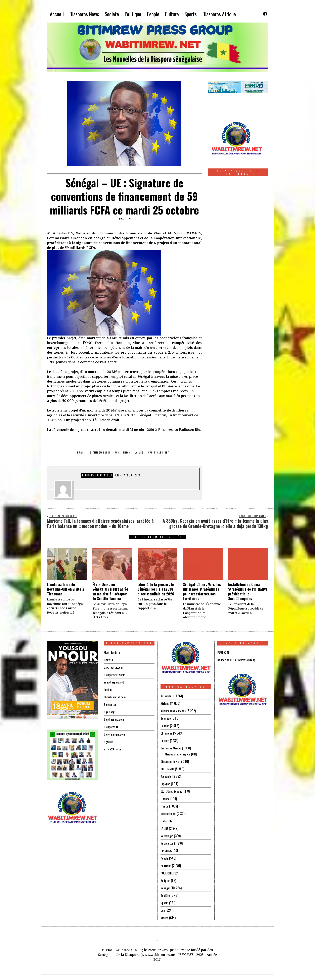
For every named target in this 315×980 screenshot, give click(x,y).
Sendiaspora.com (114, 719)
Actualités (167, 696)
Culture (165, 741)
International (168, 814)
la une (139, 453)
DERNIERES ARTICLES (128, 475)
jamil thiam (123, 453)
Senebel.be (110, 704)
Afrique (165, 703)
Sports (165, 903)
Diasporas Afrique (172, 748)
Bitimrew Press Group (97, 475)
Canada (165, 726)
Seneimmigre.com (115, 734)
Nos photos (167, 843)
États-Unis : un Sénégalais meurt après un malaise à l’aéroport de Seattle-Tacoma (110, 591)
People (165, 858)
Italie (164, 821)
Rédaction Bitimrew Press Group (238, 660)
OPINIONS (167, 851)
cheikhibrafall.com (115, 697)
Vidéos (165, 918)
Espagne (165, 784)
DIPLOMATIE (168, 769)
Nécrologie (167, 836)
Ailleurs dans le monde (175, 711)
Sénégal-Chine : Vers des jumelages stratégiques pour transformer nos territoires (202, 591)
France (165, 806)
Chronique (167, 733)
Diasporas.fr (111, 727)
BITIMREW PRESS (100, 453)
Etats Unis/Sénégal (172, 791)
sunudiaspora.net (114, 682)
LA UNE (165, 828)
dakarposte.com (114, 667)
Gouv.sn (108, 660)
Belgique (166, 718)
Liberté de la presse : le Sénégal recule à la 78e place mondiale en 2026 (156, 589)
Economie (166, 776)
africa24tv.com (113, 749)
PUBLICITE (167, 873)
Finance (165, 799)
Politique (166, 866)
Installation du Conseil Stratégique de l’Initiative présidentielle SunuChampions (248, 591)
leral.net (109, 690)
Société (165, 895)
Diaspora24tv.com (115, 675)
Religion (166, 880)
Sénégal (165, 888)
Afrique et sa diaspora (178, 754)
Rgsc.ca (109, 742)
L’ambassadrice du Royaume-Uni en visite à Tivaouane (65, 589)
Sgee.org (109, 712)
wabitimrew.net (159, 453)
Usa (163, 910)
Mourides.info (112, 652)
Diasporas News (170, 761)
